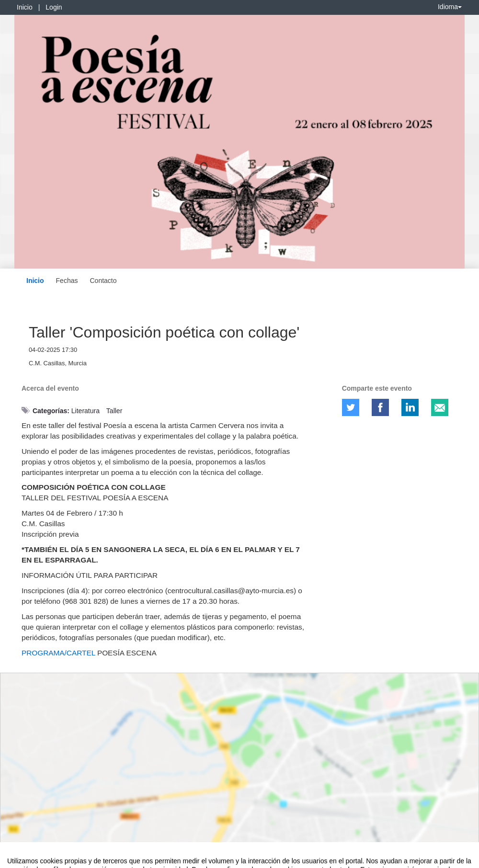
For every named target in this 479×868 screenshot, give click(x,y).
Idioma (450, 7)
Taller (114, 411)
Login (54, 7)
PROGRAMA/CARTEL (58, 653)
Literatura (86, 411)
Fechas (67, 281)
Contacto (103, 281)
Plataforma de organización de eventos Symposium (245, 859)
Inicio (25, 7)
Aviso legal (22, 859)
